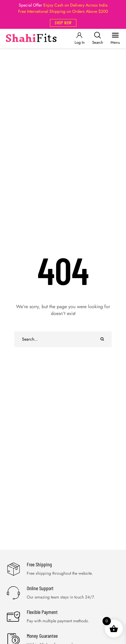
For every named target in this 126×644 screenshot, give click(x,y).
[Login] (79, 39)
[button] (63, 23)
